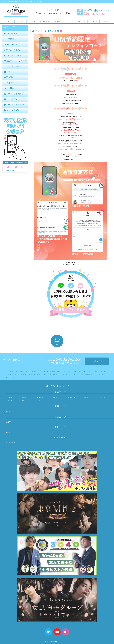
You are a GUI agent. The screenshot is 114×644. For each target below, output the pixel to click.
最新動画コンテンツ (91, 374)
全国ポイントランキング (15, 61)
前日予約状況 (11, 45)
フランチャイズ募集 (13, 94)
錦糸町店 (25, 401)
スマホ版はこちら (97, 361)
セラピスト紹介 (93, 22)
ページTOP (57, 342)
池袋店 (86, 397)
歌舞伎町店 (72, 397)
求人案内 (9, 88)
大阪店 (8, 422)
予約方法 (9, 39)
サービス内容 (33, 22)
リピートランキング (13, 66)
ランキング (106, 22)
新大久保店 (10, 401)
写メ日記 (9, 77)
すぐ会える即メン (12, 50)
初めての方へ (21, 22)
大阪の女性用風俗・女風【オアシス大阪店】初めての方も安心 (22, 1)
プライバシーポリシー (14, 105)
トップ (6, 372)
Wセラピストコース (45, 22)
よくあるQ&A (11, 99)
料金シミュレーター (69, 22)
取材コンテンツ (11, 83)
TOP (8, 22)
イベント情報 (11, 34)
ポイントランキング (13, 55)
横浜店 (8, 412)
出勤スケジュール (81, 22)
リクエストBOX (12, 110)
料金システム (57, 22)
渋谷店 (24, 397)
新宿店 (55, 397)
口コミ (8, 72)
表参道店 (40, 397)
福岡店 (8, 433)
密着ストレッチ (25, 372)
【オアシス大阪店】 (63, 641)
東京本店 (9, 397)
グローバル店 (11, 443)
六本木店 (40, 401)
